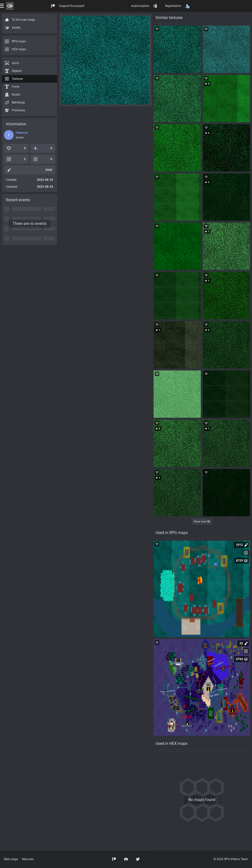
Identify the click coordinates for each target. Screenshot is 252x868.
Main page (11, 859)
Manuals (28, 859)
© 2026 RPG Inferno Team (231, 859)
